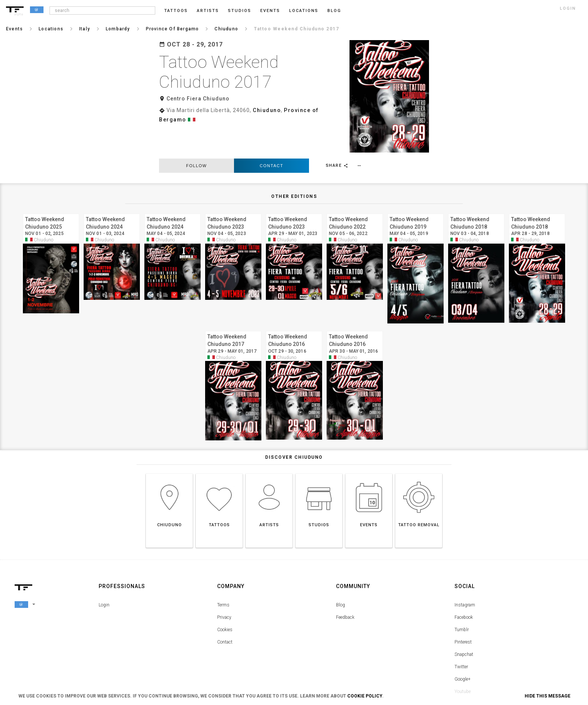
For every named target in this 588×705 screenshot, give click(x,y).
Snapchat (464, 614)
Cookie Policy (365, 696)
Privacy (224, 577)
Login (104, 564)
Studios (240, 11)
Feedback (345, 577)
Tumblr (462, 589)
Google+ (463, 639)
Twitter (461, 626)
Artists (208, 11)
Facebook (464, 577)
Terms (223, 564)
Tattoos (176, 11)
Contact (272, 125)
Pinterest (463, 602)
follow (196, 125)
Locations (304, 11)
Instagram (465, 564)
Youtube (463, 651)
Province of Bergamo (316, 110)
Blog (340, 564)
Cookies (225, 589)
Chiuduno (267, 110)
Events (270, 11)
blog (334, 11)
